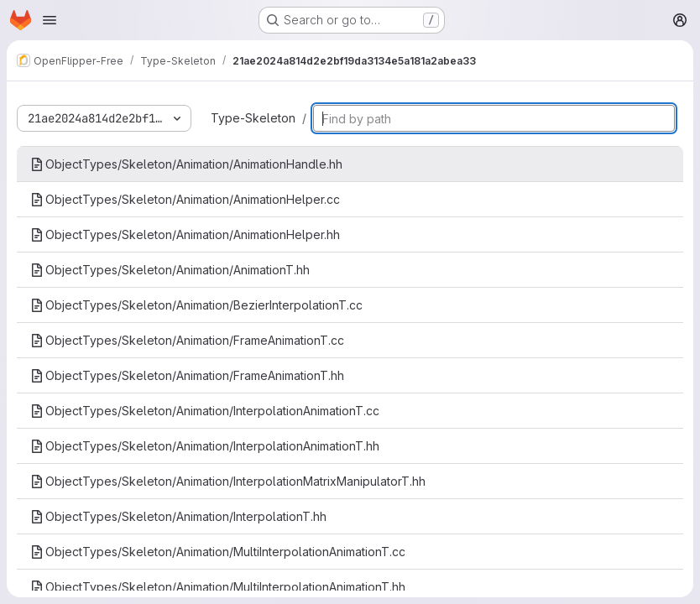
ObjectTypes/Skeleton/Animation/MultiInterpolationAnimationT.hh (218, 587)
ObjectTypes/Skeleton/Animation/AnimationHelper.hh (185, 234)
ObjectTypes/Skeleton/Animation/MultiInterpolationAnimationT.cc (218, 552)
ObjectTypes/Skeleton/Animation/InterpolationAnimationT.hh (205, 446)
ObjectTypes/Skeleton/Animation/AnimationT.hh (170, 270)
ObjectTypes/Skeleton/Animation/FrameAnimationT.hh (187, 375)
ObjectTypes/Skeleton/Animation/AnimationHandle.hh (186, 164)
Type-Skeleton (253, 118)
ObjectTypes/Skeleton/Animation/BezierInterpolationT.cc (196, 305)
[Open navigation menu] (50, 20)
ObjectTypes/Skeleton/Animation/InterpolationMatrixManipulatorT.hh (228, 481)
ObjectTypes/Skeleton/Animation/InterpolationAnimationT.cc (205, 411)
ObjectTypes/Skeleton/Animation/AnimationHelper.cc (185, 199)
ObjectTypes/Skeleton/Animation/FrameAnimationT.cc (187, 340)
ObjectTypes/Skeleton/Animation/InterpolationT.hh (178, 516)
